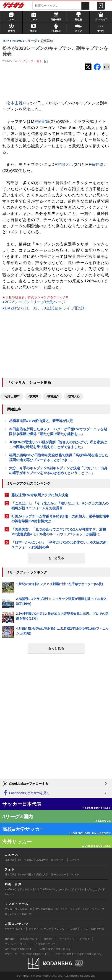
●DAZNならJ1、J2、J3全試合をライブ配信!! (44, 308)
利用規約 (85, 939)
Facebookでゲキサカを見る (26, 793)
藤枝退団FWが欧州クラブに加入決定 (40, 495)
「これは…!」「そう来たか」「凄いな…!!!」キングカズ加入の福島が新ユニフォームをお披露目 (60, 506)
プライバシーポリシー (17, 944)
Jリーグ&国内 (26, 860)
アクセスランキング (40, 929)
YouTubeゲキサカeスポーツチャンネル (62, 889)
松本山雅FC (17, 103)
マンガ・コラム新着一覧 (18, 909)
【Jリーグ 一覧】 (32, 61)
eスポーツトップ (70, 909)
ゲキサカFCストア (15, 929)
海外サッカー (59, 860)
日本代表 (10, 860)
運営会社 (49, 939)
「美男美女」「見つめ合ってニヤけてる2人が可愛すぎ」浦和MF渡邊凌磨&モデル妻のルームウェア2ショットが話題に (59, 532)
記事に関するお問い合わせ (55, 949)
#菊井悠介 (53, 396)
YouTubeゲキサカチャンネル (21, 889)
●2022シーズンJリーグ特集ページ (34, 302)
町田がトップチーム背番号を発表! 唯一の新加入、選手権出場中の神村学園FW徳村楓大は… (60, 519)
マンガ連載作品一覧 (47, 909)
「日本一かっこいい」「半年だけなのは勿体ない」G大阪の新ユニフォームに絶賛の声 (59, 545)
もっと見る (56, 558)
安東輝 (43, 122)
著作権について (29, 939)
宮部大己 (65, 165)
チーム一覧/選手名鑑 (92, 929)
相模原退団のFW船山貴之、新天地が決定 (41, 421)
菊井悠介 (99, 165)
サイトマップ (67, 939)
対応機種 (10, 939)
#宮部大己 (74, 396)
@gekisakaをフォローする (25, 784)
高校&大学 (42, 860)
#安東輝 (33, 396)
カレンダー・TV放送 (66, 929)
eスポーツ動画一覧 (21, 914)
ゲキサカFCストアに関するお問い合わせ (78, 954)
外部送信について (45, 944)
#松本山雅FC (12, 396)
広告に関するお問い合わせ (20, 949)
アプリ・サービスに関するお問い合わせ (27, 954)
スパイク (74, 860)
